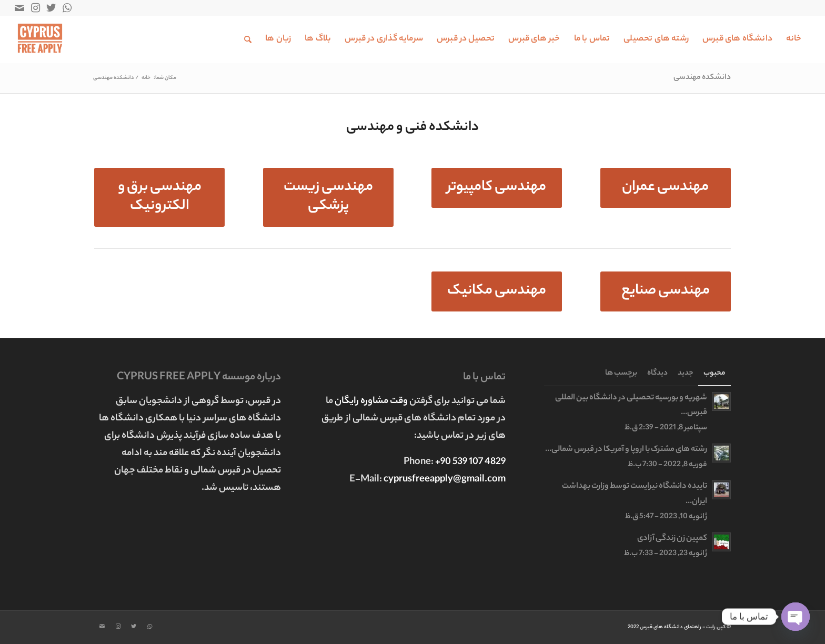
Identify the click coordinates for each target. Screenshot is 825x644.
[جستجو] (248, 39)
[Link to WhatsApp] (67, 8)
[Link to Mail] (19, 8)
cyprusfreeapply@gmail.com (445, 480)
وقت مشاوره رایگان (372, 401)
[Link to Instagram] (35, 8)
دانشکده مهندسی (702, 78)
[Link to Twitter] (51, 8)
